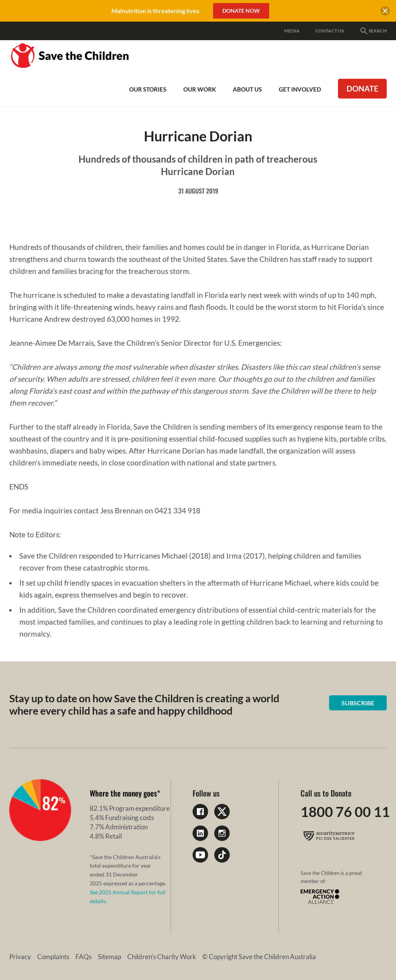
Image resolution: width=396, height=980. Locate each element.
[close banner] (385, 12)
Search (373, 31)
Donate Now (241, 11)
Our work (200, 89)
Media (292, 31)
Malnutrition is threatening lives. (156, 11)
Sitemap (109, 957)
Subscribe (358, 703)
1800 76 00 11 (345, 812)
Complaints (53, 957)
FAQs (84, 957)
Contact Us (329, 31)
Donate (362, 88)
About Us (247, 89)
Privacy (20, 957)
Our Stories (148, 89)
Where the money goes (123, 793)
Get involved (300, 89)
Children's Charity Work (162, 957)
